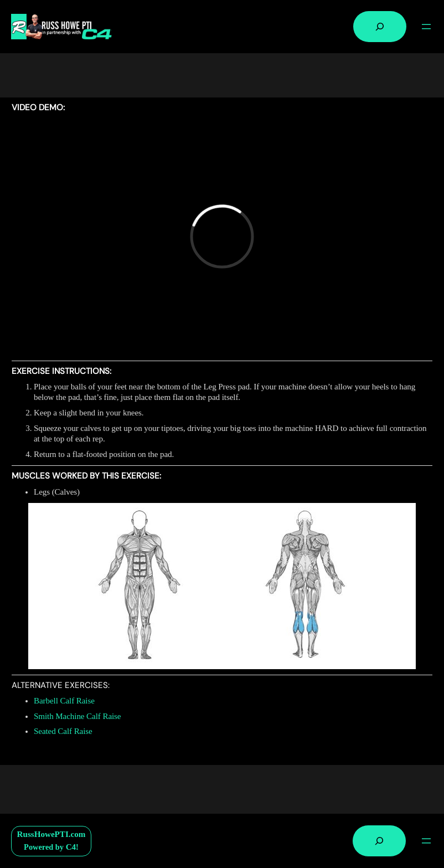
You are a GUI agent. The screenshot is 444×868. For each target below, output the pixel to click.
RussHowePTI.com (51, 834)
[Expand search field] (380, 27)
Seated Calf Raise (63, 731)
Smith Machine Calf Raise (77, 716)
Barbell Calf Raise (64, 701)
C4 (71, 847)
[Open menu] (426, 27)
